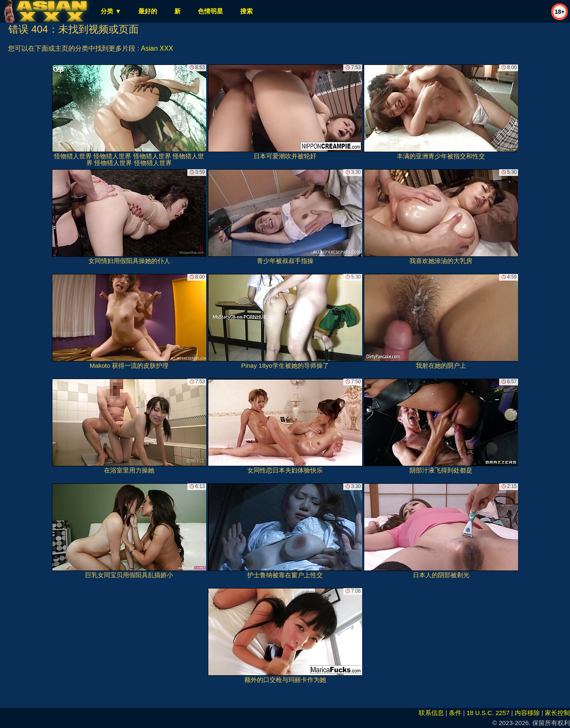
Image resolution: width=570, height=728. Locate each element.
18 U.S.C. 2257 (488, 713)
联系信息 (431, 713)
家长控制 (557, 713)
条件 (455, 713)
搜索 (246, 11)
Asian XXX (157, 48)
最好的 (148, 11)
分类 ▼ (111, 11)
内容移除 (527, 713)
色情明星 (210, 11)
